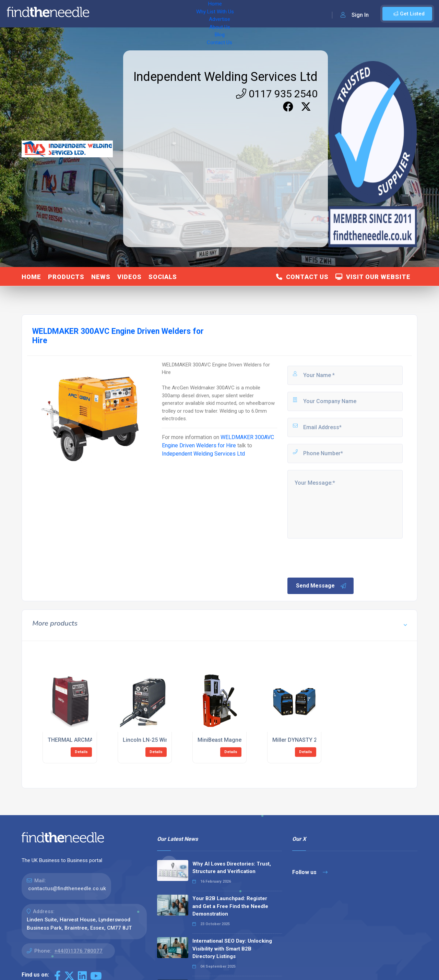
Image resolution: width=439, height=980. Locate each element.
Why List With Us (139, 14)
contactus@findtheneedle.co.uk (67, 888)
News (101, 277)
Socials (163, 277)
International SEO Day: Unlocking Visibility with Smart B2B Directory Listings (232, 949)
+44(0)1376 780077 (78, 951)
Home (104, 14)
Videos (129, 277)
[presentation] (339, 557)
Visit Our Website (373, 277)
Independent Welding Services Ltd (226, 77)
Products (66, 277)
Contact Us (260, 14)
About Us (209, 14)
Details (81, 752)
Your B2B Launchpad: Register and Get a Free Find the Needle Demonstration (230, 906)
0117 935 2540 (277, 94)
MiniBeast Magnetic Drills (230, 740)
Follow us (310, 872)
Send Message (321, 586)
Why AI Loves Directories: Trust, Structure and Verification (232, 868)
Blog (233, 14)
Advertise (179, 14)
